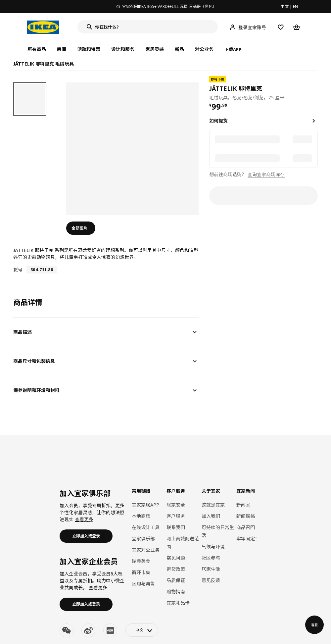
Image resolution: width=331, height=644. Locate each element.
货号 (18, 270)
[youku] (110, 630)
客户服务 (176, 516)
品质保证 (176, 580)
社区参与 (211, 558)
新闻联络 (246, 516)
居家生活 (211, 569)
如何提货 (218, 121)
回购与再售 (143, 584)
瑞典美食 (141, 561)
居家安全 (176, 505)
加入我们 (211, 516)
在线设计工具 (146, 527)
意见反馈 (211, 580)
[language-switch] (142, 630)
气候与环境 (213, 546)
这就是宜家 (213, 505)
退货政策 (176, 569)
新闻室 (243, 505)
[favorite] (315, 88)
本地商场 (141, 516)
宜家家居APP (145, 505)
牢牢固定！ (248, 539)
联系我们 (176, 527)
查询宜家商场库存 (266, 174)
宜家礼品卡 (178, 603)
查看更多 (84, 519)
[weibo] (88, 630)
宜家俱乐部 (143, 539)
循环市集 (141, 572)
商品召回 (246, 527)
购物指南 (176, 592)
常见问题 (176, 558)
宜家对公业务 (146, 550)
